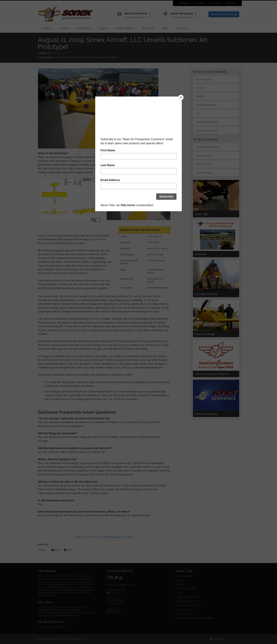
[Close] (181, 97)
